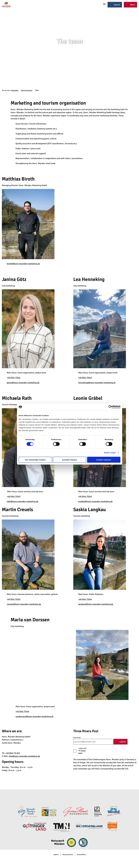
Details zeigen (110, 453)
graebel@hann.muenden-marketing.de (95, 501)
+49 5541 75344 (22, 711)
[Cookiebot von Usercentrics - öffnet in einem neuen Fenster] (110, 407)
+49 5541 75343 (85, 496)
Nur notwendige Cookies (35, 460)
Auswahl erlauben (69, 460)
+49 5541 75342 (85, 378)
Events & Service (27, 90)
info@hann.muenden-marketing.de (24, 756)
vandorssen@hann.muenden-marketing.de (34, 716)
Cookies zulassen (104, 460)
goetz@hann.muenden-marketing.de (23, 383)
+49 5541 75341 (14, 378)
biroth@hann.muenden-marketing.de (23, 264)
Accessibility (81, 855)
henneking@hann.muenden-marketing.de (97, 383)
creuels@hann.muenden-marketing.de (24, 604)
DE (103, 4)
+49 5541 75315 (14, 599)
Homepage (15, 90)
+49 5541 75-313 (13, 753)
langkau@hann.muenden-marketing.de (96, 604)
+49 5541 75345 (85, 599)
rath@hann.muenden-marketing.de (23, 501)
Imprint (56, 855)
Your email (77, 738)
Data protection (68, 855)
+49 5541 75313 (14, 496)
